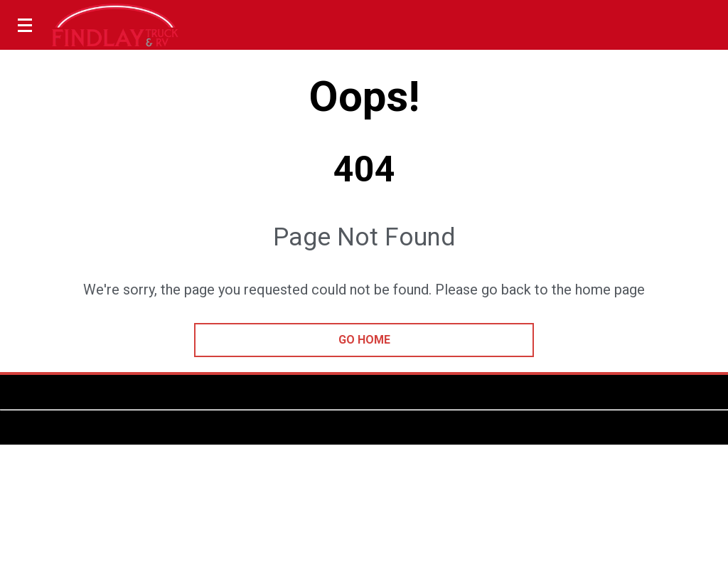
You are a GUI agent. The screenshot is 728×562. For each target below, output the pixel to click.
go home (364, 340)
